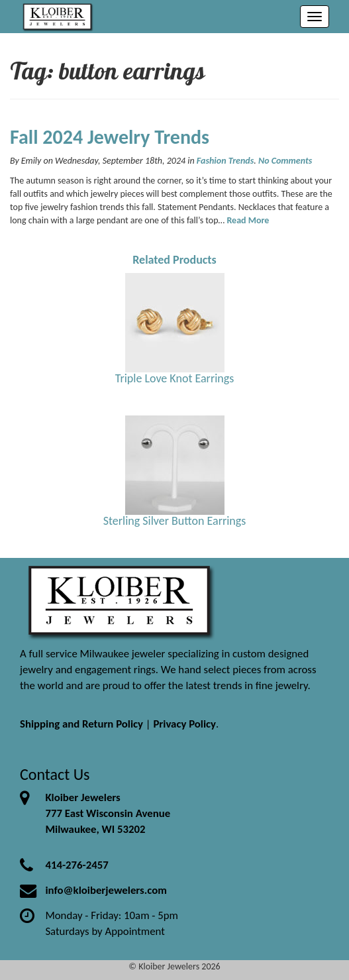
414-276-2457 (76, 865)
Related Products (174, 260)
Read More (248, 220)
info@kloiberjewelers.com (106, 890)
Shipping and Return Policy (81, 724)
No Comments (285, 161)
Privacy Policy (184, 724)
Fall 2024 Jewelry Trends (110, 137)
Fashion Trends (225, 161)
